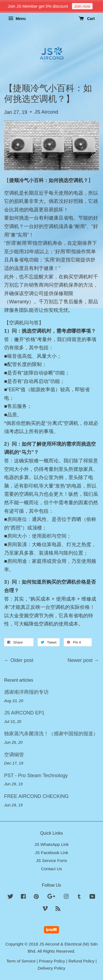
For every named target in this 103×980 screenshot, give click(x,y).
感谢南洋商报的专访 (26, 692)
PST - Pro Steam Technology (36, 776)
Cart (87, 19)
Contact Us (52, 869)
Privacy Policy (52, 961)
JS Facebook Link (52, 853)
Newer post (80, 660)
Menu (17, 19)
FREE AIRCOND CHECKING (36, 796)
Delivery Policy (51, 968)
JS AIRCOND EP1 (24, 713)
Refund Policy (81, 961)
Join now (82, 6)
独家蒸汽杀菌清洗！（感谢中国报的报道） (51, 734)
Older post (22, 660)
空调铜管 (14, 755)
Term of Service (21, 961)
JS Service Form (51, 861)
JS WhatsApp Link (51, 844)
